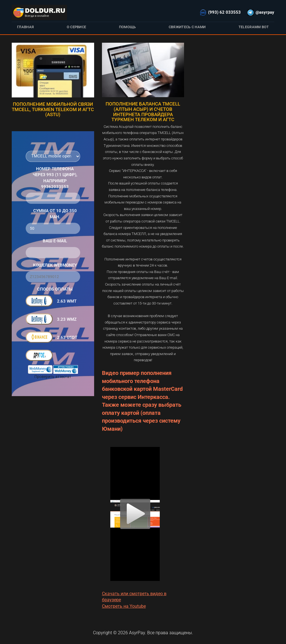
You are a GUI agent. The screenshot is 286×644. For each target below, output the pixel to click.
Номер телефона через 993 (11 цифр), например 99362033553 (55, 178)
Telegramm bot (254, 27)
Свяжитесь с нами (187, 27)
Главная (25, 27)
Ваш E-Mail (55, 241)
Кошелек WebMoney (55, 265)
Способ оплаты (55, 289)
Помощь (127, 27)
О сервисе (77, 27)
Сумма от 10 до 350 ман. (55, 214)
